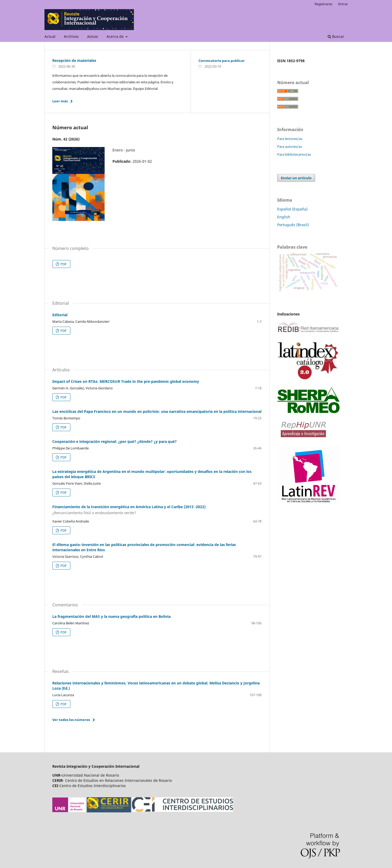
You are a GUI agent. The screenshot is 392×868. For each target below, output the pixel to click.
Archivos (71, 36)
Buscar (336, 36)
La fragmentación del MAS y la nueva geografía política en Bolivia (111, 616)
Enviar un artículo (296, 178)
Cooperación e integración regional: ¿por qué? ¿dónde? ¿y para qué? (115, 441)
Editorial (60, 315)
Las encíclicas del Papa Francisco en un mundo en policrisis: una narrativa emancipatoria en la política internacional (157, 411)
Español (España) (292, 209)
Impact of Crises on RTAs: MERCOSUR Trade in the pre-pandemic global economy (126, 381)
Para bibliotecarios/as (294, 154)
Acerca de (116, 36)
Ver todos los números (71, 720)
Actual (50, 36)
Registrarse (323, 4)
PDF (63, 264)
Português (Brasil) (293, 225)
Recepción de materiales (74, 60)
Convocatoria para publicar (222, 61)
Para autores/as (290, 146)
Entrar (343, 4)
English (284, 217)
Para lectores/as (290, 139)
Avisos (93, 36)
